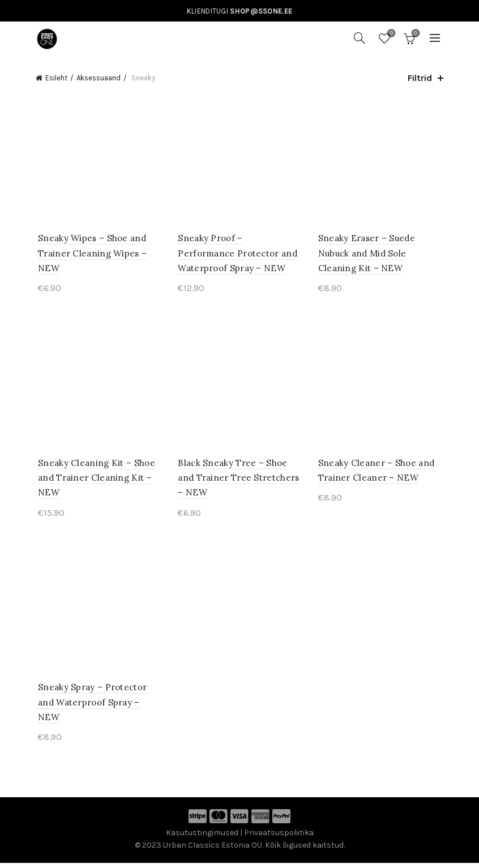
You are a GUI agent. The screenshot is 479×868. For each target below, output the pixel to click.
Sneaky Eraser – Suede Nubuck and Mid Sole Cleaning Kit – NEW (367, 255)
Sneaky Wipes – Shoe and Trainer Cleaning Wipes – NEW (90, 255)
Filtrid (420, 78)
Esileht (56, 78)
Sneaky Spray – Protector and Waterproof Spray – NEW (90, 707)
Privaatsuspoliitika (279, 837)
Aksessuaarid (99, 78)
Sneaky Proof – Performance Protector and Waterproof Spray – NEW (239, 255)
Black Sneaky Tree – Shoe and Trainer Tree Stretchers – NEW (238, 481)
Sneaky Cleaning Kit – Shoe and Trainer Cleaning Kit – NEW (94, 481)
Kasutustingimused (202, 837)
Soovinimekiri (390, 34)
